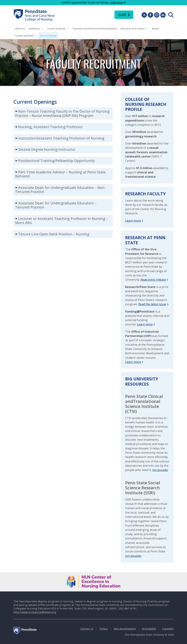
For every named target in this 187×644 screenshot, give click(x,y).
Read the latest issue (152, 304)
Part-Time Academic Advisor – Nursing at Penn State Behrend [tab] (60, 174)
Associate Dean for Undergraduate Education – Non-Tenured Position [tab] (60, 190)
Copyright (168, 629)
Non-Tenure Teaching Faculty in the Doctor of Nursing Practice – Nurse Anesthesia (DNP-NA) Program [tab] (62, 113)
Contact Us (87, 629)
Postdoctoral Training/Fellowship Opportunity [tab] (56, 161)
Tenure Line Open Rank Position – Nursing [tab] (54, 234)
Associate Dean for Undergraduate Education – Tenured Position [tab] (56, 205)
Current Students (58, 29)
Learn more (116, 2)
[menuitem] (171, 15)
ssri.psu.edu (133, 556)
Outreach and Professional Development (95, 29)
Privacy (104, 629)
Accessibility (149, 629)
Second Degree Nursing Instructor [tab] (47, 149)
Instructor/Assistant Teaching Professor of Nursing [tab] (61, 138)
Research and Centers (134, 29)
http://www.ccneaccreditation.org (35, 612)
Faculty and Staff (26, 36)
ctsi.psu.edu (160, 470)
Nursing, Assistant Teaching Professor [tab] (50, 127)
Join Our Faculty (48, 36)
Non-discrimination (125, 629)
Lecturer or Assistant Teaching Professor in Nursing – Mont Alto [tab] (62, 221)
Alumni (155, 29)
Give (122, 15)
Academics (36, 29)
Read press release (153, 280)
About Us (20, 29)
